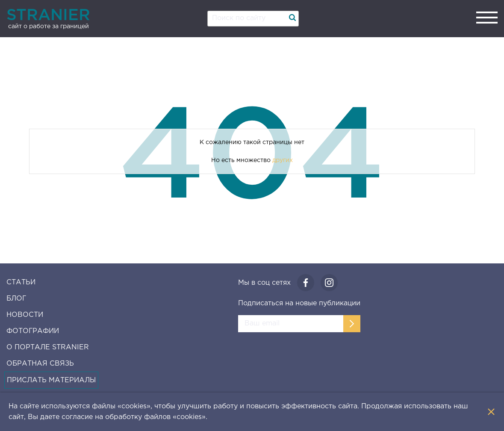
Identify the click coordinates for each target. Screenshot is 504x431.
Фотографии (33, 331)
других (283, 160)
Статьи (21, 282)
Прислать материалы (51, 380)
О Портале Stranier (48, 347)
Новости (25, 315)
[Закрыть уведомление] (491, 412)
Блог (16, 299)
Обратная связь (40, 364)
